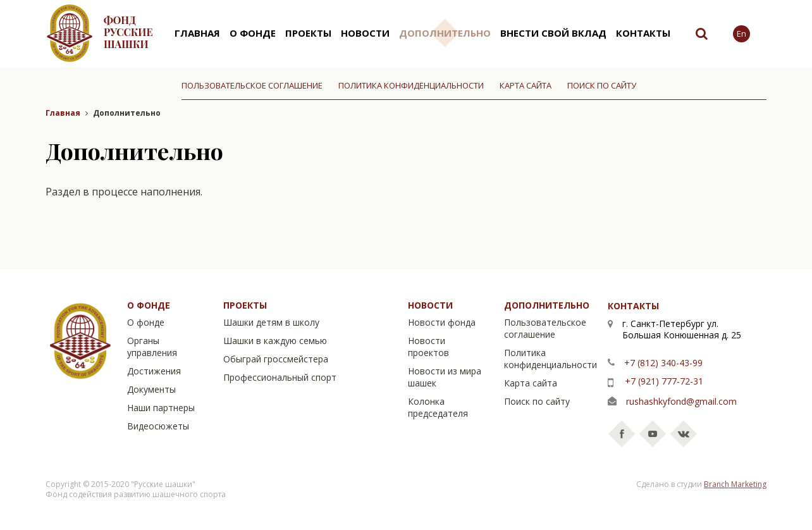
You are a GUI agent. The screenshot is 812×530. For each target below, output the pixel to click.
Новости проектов (428, 347)
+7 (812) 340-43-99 (663, 363)
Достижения (154, 371)
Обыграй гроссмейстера (276, 359)
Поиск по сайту (602, 85)
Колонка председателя (438, 407)
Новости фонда (442, 322)
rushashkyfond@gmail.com (681, 401)
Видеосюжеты (158, 426)
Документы (151, 389)
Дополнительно (445, 33)
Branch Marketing (735, 484)
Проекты (308, 33)
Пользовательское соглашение (252, 85)
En (741, 34)
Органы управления (152, 347)
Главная (197, 33)
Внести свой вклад (553, 33)
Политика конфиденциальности (411, 85)
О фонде (253, 33)
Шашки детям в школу (271, 322)
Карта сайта (526, 85)
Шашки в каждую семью (275, 341)
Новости (365, 33)
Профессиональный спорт (280, 377)
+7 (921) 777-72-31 (664, 381)
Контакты (643, 33)
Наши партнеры (161, 408)
